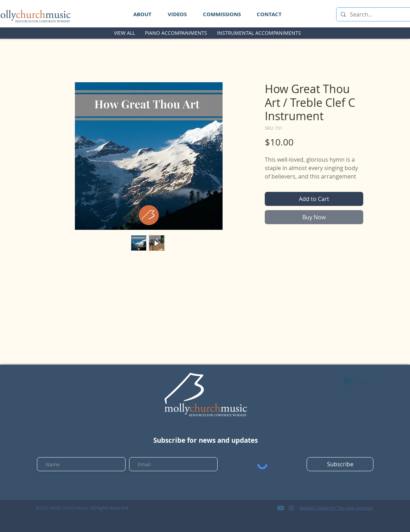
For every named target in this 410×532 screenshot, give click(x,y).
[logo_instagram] (291, 508)
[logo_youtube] (281, 508)
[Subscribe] (340, 464)
